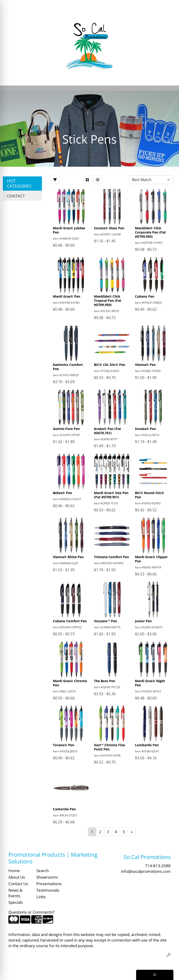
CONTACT (16, 196)
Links (41, 897)
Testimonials (48, 890)
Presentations (48, 884)
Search (103, 5)
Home (14, 870)
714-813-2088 (158, 866)
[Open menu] (170, 79)
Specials (16, 902)
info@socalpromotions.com (146, 871)
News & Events (15, 893)
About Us (17, 877)
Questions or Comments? (31, 912)
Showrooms (47, 877)
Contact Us (18, 884)
